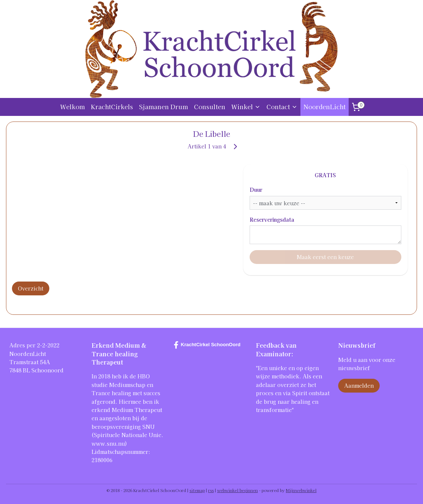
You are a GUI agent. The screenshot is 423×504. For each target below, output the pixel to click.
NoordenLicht (325, 107)
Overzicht (31, 288)
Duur (256, 190)
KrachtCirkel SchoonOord (207, 345)
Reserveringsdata (272, 219)
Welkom (72, 107)
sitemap (197, 490)
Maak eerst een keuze (326, 257)
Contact (282, 107)
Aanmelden (359, 385)
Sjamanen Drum (163, 107)
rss (211, 490)
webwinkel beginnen (237, 490)
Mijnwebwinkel (301, 490)
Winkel (246, 107)
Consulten (210, 107)
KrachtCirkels (112, 107)
